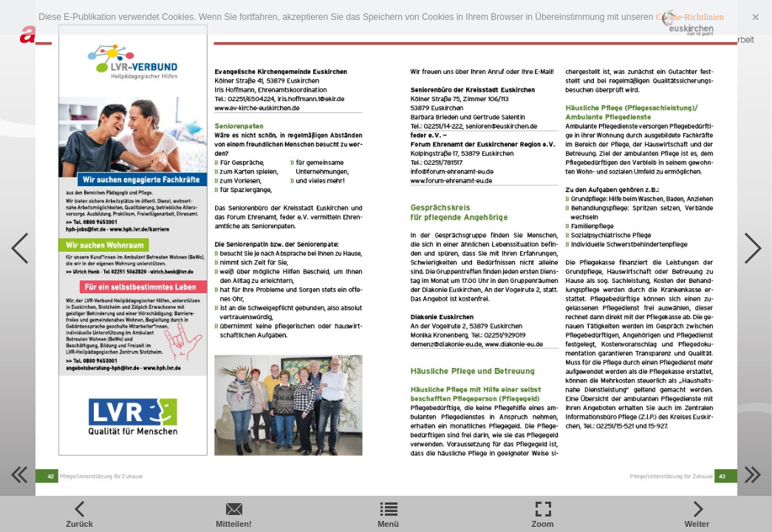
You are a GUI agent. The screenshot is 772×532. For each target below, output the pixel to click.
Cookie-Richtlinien (690, 17)
